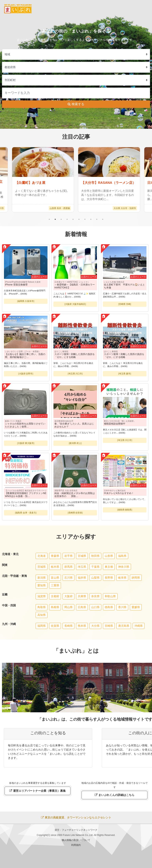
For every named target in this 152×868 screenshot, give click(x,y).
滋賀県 (42, 596)
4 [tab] (67, 219)
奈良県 (95, 596)
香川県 (122, 607)
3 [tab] (61, 219)
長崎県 (68, 626)
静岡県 (136, 578)
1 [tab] (49, 219)
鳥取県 (42, 607)
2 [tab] (55, 219)
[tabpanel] (109, 180)
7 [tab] (85, 219)
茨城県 (42, 567)
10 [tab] (103, 219)
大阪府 (68, 596)
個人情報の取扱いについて (76, 840)
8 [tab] (91, 219)
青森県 (55, 556)
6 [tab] (79, 219)
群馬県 (68, 567)
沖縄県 (139, 626)
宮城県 (82, 556)
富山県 (55, 578)
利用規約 (76, 845)
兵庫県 (82, 596)
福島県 (122, 556)
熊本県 (82, 626)
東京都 (109, 567)
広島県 (82, 607)
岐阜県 (122, 578)
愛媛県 (136, 607)
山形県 (109, 556)
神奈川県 (124, 567)
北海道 (42, 556)
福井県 (82, 578)
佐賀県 (55, 626)
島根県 (55, 607)
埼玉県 (82, 567)
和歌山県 (110, 596)
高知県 (42, 615)
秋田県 (95, 556)
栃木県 (55, 567)
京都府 (55, 596)
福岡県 (42, 626)
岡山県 (68, 607)
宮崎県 (109, 626)
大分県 (95, 626)
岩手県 (68, 556)
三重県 (55, 585)
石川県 (68, 578)
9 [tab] (97, 219)
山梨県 (95, 578)
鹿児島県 (124, 626)
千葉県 (95, 567)
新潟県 (42, 578)
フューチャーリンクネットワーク (80, 830)
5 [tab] (73, 219)
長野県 (109, 578)
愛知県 (42, 585)
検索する (76, 104)
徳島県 (109, 607)
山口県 (95, 607)
